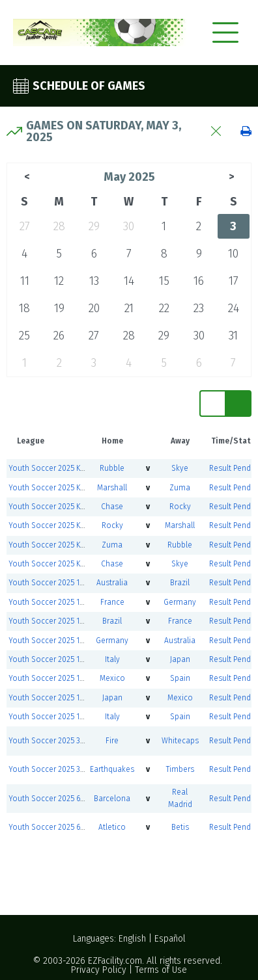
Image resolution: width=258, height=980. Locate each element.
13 (94, 281)
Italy (112, 659)
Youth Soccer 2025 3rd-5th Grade (67, 741)
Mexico (112, 678)
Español (170, 939)
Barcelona (112, 799)
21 (129, 308)
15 (164, 281)
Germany (180, 602)
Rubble (112, 468)
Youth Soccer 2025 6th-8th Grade (67, 799)
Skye (180, 468)
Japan (180, 659)
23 (199, 308)
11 (25, 281)
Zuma (180, 488)
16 (199, 281)
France (112, 602)
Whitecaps (180, 741)
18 (24, 308)
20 (94, 308)
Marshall (112, 488)
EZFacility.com (115, 961)
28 (59, 226)
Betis (180, 827)
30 (129, 226)
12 (59, 281)
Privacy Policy (99, 970)
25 (24, 336)
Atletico (112, 827)
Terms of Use (161, 970)
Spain (180, 678)
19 (59, 308)
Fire (112, 741)
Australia (112, 583)
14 (129, 281)
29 (94, 226)
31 (233, 336)
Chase (112, 507)
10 (233, 254)
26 (59, 336)
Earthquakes (112, 769)
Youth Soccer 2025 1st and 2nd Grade (74, 583)
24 (234, 308)
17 (234, 281)
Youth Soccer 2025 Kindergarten (65, 468)
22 (164, 308)
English (132, 939)
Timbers (180, 769)
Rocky (180, 507)
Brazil (180, 583)
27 (25, 226)
